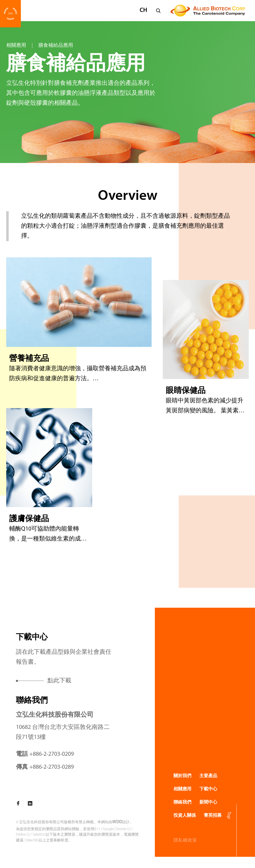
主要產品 (208, 776)
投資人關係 (185, 816)
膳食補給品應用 (56, 46)
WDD (117, 822)
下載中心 (208, 789)
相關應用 (16, 46)
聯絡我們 (182, 802)
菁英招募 (213, 816)
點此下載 (59, 681)
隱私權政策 (185, 841)
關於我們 (182, 776)
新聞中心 (208, 802)
